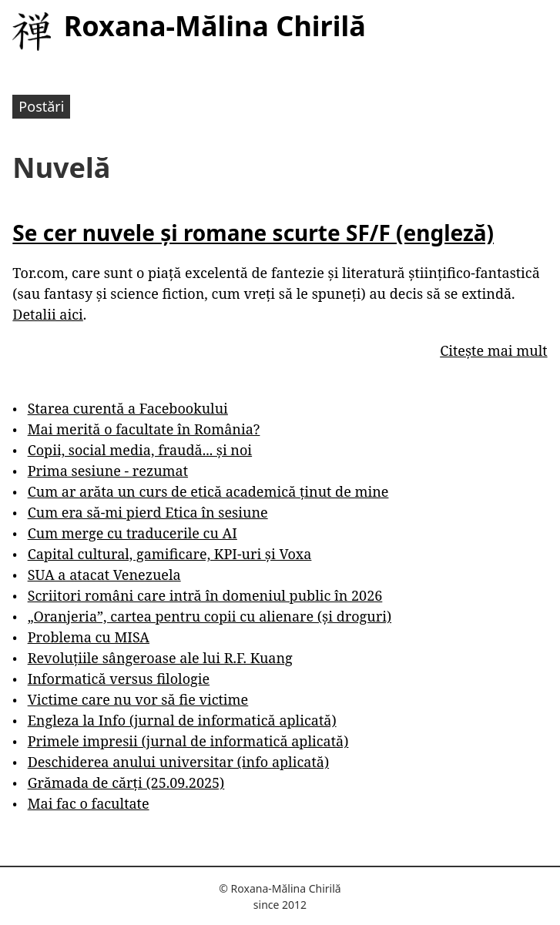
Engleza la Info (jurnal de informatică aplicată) (182, 720)
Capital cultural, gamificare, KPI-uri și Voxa (170, 554)
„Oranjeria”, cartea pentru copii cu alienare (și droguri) (210, 616)
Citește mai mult (493, 350)
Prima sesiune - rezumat (108, 471)
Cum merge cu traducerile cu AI (132, 533)
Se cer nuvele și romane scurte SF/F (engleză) (253, 233)
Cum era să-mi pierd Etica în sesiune (148, 512)
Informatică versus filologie (119, 679)
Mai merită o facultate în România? (144, 429)
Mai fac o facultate (89, 803)
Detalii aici (47, 314)
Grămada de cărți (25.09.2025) (126, 783)
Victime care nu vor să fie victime (138, 699)
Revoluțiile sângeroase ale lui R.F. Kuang (160, 658)
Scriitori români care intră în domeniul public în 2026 (205, 595)
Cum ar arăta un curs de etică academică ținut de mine (208, 491)
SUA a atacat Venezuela (104, 575)
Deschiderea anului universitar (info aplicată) (178, 762)
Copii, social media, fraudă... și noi (140, 450)
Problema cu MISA (89, 637)
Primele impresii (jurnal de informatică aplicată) (188, 741)
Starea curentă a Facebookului (128, 408)
